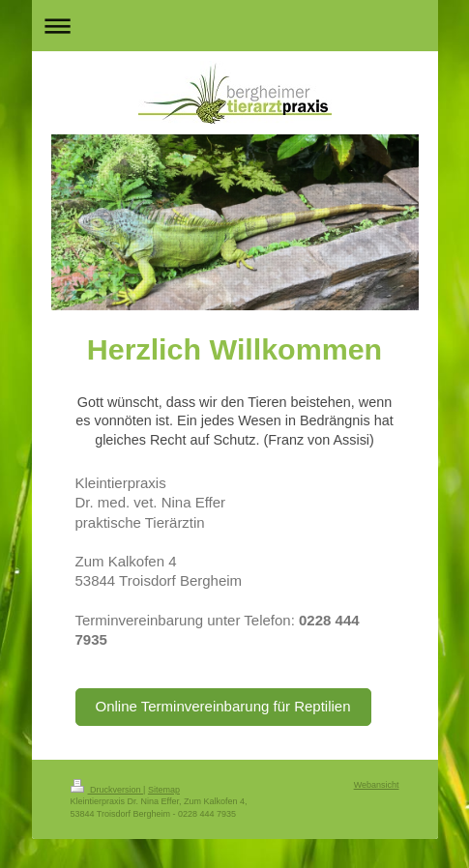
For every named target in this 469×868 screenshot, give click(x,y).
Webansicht (377, 785)
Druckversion (107, 790)
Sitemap (164, 790)
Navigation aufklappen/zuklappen (235, 26)
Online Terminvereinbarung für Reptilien (223, 706)
